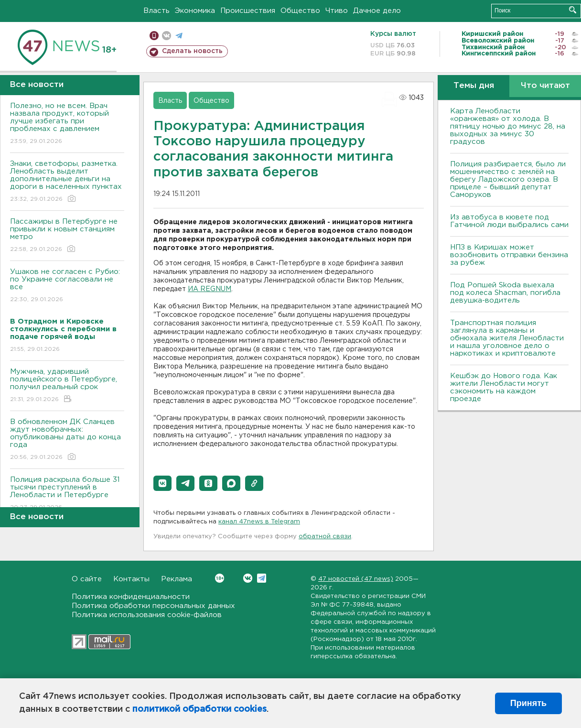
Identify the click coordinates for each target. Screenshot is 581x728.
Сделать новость (192, 51)
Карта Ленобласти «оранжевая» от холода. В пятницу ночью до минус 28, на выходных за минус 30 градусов (508, 126)
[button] (162, 483)
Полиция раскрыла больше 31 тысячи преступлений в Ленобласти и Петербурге (67, 494)
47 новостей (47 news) (356, 579)
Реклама (177, 579)
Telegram (262, 578)
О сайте (87, 579)
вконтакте (167, 36)
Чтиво (337, 11)
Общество (300, 11)
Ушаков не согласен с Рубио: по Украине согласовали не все (67, 286)
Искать (573, 10)
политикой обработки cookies (199, 709)
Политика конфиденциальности (131, 597)
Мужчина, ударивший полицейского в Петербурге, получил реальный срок (67, 386)
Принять (528, 703)
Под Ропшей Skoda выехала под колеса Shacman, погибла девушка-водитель (505, 293)
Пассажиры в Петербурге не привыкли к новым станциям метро (67, 236)
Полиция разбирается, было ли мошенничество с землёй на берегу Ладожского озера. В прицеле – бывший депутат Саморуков (508, 179)
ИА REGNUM (210, 289)
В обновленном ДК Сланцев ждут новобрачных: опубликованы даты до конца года (67, 440)
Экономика (195, 11)
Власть (156, 11)
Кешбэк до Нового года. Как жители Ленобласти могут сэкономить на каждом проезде (504, 387)
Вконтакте (220, 578)
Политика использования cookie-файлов (147, 615)
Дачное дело (377, 11)
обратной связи (325, 537)
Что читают (545, 86)
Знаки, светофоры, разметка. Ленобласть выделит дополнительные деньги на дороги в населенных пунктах (67, 182)
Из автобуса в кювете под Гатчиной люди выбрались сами (509, 221)
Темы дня (474, 86)
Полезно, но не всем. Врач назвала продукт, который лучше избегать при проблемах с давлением (67, 124)
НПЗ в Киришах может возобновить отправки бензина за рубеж (509, 255)
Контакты (131, 579)
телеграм (179, 36)
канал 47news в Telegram (259, 522)
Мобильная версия (154, 36)
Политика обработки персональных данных (153, 606)
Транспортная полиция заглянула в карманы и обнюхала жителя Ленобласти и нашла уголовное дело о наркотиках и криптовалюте (507, 338)
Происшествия (248, 11)
